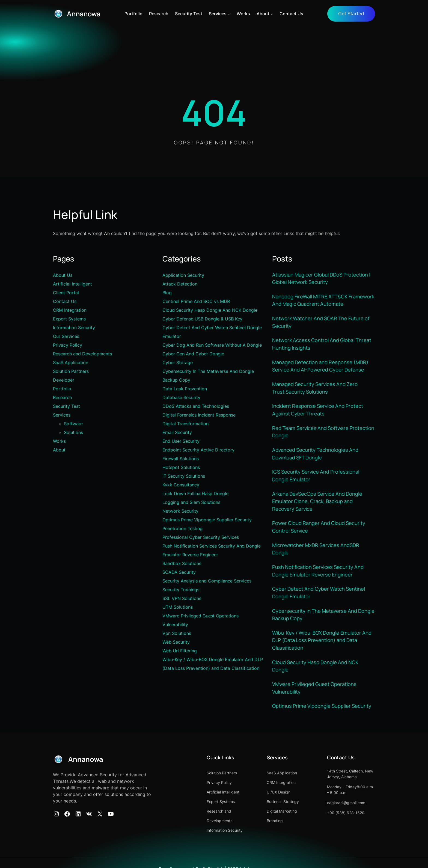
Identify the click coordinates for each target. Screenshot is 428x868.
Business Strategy (274, 798)
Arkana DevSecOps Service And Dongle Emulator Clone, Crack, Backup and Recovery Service (317, 500)
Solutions (73, 432)
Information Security (74, 328)
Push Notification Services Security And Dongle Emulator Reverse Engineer (318, 569)
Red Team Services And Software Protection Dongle (323, 430)
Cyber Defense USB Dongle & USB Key (202, 319)
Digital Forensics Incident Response (199, 415)
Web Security (176, 642)
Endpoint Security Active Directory (198, 450)
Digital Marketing (273, 808)
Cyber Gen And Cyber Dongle (193, 354)
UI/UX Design (270, 789)
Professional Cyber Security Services (201, 537)
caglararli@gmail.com (342, 799)
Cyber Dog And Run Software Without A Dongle (212, 345)
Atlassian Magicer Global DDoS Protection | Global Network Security (321, 278)
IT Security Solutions (184, 476)
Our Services (66, 336)
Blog (167, 293)
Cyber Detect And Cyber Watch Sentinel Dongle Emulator (319, 590)
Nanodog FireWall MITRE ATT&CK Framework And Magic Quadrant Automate (323, 300)
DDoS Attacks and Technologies (196, 406)
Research (62, 397)
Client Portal (66, 293)
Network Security (180, 511)
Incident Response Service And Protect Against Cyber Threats (318, 409)
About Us (63, 275)
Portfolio (62, 389)
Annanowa (84, 14)
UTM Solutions (178, 607)
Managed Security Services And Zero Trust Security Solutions (315, 387)
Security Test (66, 406)
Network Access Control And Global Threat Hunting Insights (322, 343)
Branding (266, 817)
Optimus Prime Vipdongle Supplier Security (207, 520)
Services (62, 415)
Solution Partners (71, 371)
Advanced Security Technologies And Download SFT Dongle (315, 452)
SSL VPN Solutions (182, 598)
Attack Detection (180, 284)
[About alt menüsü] (273, 14)
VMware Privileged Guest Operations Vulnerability (314, 685)
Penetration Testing (182, 528)
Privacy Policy (68, 345)
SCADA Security (179, 572)
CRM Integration (70, 310)
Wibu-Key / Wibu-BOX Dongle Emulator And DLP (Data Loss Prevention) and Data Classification (322, 638)
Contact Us (65, 301)
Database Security (181, 397)
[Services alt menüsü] (230, 14)
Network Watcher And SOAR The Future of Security (321, 322)
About (59, 450)
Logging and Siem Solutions (191, 502)
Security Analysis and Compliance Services (207, 581)
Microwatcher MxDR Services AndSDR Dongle (316, 547)
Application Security (183, 275)
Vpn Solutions (177, 633)
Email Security (177, 432)
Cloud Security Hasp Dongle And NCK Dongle (210, 310)
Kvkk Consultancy (181, 485)
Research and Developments (82, 354)
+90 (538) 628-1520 (341, 809)
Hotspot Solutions (181, 467)
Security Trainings (181, 590)
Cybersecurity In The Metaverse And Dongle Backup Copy (323, 612)
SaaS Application (71, 362)
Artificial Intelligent (72, 284)
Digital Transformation (185, 424)
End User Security (181, 441)
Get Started (351, 14)
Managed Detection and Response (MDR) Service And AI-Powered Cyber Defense (321, 365)
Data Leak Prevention (185, 389)
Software (73, 424)
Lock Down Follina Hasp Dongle (195, 494)
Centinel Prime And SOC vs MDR (196, 301)
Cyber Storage (178, 362)
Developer (64, 380)
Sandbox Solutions (182, 563)
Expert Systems (69, 319)
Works (59, 441)
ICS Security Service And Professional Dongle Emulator (316, 474)
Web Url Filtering (180, 651)
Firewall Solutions (181, 459)
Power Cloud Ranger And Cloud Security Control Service (319, 525)
